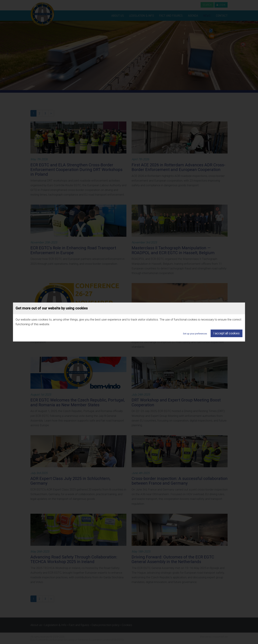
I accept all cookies (227, 333)
